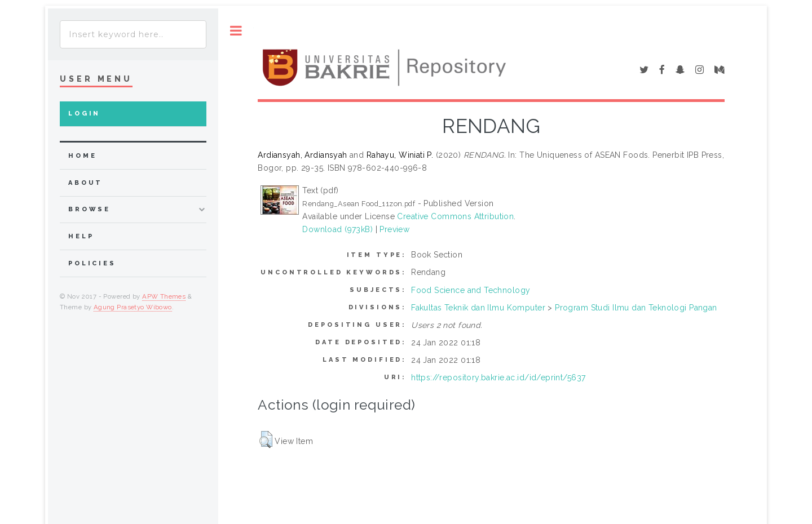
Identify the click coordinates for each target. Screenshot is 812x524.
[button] (266, 439)
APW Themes (164, 296)
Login (84, 114)
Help (81, 236)
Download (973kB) (337, 229)
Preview (394, 229)
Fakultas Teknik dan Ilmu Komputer (478, 308)
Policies (92, 263)
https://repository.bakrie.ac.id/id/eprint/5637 (498, 378)
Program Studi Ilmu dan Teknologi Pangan (636, 308)
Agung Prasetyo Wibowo (133, 307)
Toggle (236, 31)
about (85, 183)
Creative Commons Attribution (455, 216)
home (82, 156)
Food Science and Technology (471, 290)
